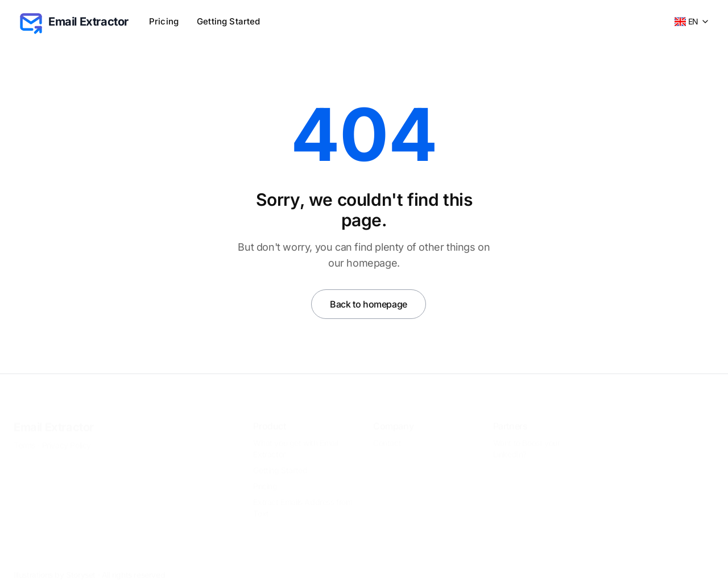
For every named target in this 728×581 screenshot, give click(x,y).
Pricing (164, 21)
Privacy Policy (67, 436)
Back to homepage (369, 304)
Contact (387, 433)
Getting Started (228, 21)
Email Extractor (54, 418)
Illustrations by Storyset (55, 565)
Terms (24, 436)
